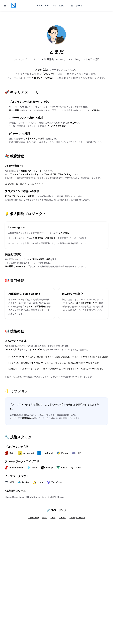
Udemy (63, 518)
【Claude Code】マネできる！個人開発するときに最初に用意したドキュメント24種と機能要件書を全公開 (58, 357)
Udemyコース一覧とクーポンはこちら (24, 184)
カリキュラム (59, 6)
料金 (71, 6)
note (45, 518)
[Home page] (13, 6)
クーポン (80, 6)
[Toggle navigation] (5, 6)
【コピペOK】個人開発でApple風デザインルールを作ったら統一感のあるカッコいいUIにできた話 (53, 363)
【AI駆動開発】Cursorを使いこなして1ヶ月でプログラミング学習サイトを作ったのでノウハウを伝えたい (56, 369)
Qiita (53, 518)
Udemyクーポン (77, 518)
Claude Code (42, 6)
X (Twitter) (34, 518)
